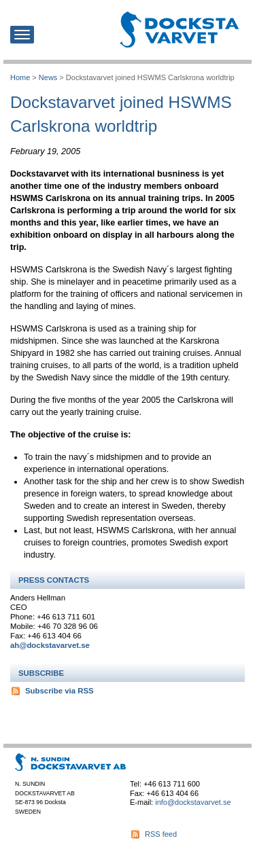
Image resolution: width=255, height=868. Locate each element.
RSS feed (161, 834)
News (48, 77)
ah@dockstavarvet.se (50, 645)
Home (20, 77)
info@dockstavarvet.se (193, 802)
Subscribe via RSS (60, 691)
